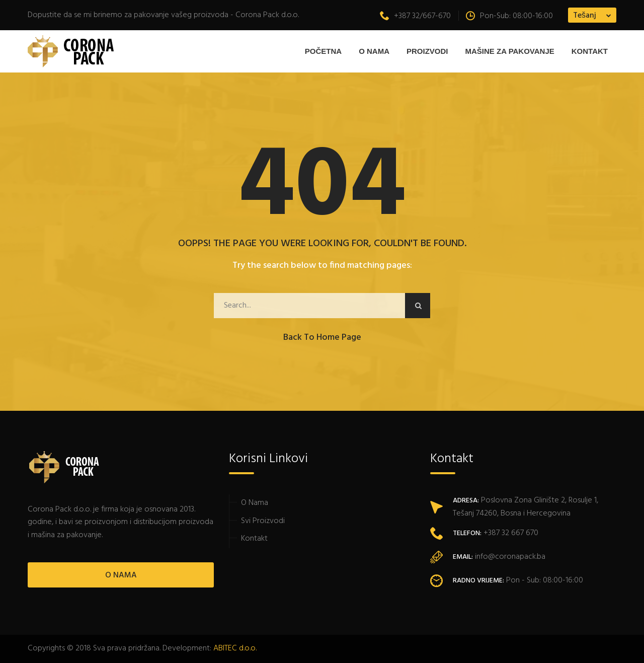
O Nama (374, 51)
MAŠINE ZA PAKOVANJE (510, 51)
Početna (323, 51)
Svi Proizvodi (263, 521)
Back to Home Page (322, 338)
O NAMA (121, 575)
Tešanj (585, 16)
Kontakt (590, 51)
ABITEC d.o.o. (235, 648)
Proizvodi (427, 51)
